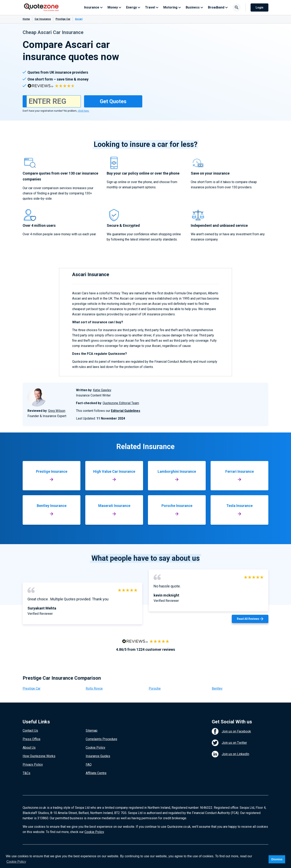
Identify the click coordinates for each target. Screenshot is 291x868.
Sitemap (92, 731)
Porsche (155, 688)
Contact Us (30, 731)
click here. (84, 111)
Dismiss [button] (277, 859)
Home (26, 19)
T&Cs (26, 773)
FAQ (89, 765)
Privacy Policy (33, 765)
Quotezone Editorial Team (121, 403)
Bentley (217, 688)
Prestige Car (63, 19)
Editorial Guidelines (126, 411)
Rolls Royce (94, 688)
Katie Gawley (102, 390)
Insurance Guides (98, 756)
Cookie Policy (95, 748)
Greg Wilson (57, 411)
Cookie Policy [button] (16, 862)
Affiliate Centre (96, 773)
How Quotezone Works (39, 756)
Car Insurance (43, 19)
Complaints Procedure (101, 739)
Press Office (32, 739)
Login (259, 7)
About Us (29, 748)
